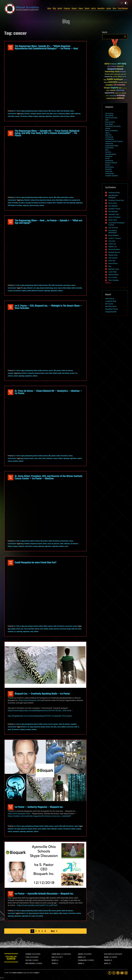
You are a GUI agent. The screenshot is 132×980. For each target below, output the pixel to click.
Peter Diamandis (65, 111)
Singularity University (113, 126)
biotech (44, 114)
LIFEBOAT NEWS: (56, 954)
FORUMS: (81, 964)
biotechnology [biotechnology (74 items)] (110, 72)
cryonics (51, 198)
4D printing (109, 116)
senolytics (15, 461)
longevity (36, 116)
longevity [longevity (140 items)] (114, 88)
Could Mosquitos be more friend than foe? (36, 563)
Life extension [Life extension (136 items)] (119, 85)
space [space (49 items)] (107, 96)
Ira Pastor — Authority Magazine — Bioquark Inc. (39, 807)
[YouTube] (122, 973)
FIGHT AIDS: (29, 960)
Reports (74, 9)
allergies (13, 629)
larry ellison (22, 203)
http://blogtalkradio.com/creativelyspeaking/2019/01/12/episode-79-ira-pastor (40, 716)
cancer (55, 114)
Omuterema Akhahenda (113, 232)
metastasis (21, 546)
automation (109, 148)
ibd (76, 629)
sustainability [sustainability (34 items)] (113, 96)
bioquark (39, 114)
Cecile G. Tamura (114, 238)
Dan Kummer (113, 228)
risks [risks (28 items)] (120, 93)
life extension (59, 285)
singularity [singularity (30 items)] (124, 93)
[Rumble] (126, 973)
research (79, 459)
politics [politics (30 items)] (108, 91)
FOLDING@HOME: (83, 960)
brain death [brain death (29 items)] (107, 74)
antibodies (27, 544)
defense (45, 626)
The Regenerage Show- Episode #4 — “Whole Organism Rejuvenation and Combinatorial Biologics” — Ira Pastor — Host (46, 47)
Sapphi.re (37, 973)
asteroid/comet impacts (114, 141)
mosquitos (11, 632)
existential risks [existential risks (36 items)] (108, 77)
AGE (22, 288)
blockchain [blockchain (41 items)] (123, 72)
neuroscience (67, 285)
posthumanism (65, 198)
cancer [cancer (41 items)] (112, 74)
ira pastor (17, 116)
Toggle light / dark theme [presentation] (126, 3)
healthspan (78, 114)
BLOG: (54, 957)
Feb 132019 (11, 563)
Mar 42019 (11, 477)
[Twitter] (114, 973)
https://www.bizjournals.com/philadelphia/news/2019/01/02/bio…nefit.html (39, 711)
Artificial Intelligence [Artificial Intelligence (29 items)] (112, 67)
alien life (108, 135)
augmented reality (112, 146)
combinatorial (61, 114)
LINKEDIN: (81, 954)
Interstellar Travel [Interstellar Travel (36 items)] (122, 82)
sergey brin (26, 206)
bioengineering (29, 111)
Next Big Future (111, 306)
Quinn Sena (113, 203)
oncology (35, 546)
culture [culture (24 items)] (122, 74)
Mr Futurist (109, 304)
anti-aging (36, 288)
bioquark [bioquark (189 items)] (112, 69)
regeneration (49, 116)
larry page (28, 203)
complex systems (112, 176)
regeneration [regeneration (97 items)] (110, 93)
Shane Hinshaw (114, 249)
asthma (18, 629)
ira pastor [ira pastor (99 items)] (109, 85)
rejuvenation (56, 116)
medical (29, 291)
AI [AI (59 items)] (110, 64)
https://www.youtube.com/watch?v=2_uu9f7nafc (37, 905)
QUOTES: (107, 964)
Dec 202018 (11, 894)
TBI (37, 916)
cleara (40, 459)
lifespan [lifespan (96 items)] (107, 88)
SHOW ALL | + (108, 283)
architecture (110, 139)
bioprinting (109, 161)
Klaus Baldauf (113, 235)
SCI (30, 916)
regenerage (42, 116)
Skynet (108, 128)
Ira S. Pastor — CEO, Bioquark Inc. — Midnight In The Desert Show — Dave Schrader (48, 307)
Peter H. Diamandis (57, 203)
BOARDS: (107, 957)
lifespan (30, 116)
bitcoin (108, 165)
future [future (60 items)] (120, 77)
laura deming (35, 203)
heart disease (66, 373)
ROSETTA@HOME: (31, 964)
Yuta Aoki (112, 241)
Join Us (93, 9)
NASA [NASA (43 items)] (120, 88)
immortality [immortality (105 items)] (113, 82)
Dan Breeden (113, 206)
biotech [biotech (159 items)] (120, 69)
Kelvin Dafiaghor (114, 217)
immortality (11, 116)
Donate (87, 9)
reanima (16, 376)
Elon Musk (109, 124)
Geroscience (110, 299)
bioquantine (43, 200)
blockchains (110, 167)
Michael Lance (114, 269)
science (72, 111)
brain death (50, 114)
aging (23, 111)
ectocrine (56, 629)
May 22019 (11, 307)
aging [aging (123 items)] (107, 64)
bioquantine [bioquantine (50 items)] (120, 66)
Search (125, 37)
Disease (51, 629)
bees (26, 626)
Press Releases (123, 9)
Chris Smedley (114, 280)
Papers (81, 9)
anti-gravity (109, 137)
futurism (54, 111)
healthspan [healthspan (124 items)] (118, 79)
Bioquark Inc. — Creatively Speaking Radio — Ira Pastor (42, 694)
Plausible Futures (112, 309)
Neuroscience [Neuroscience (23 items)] (124, 88)
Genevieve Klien (114, 193)
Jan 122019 (11, 694)
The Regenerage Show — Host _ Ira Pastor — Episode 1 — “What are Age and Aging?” (48, 222)
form (70, 200)
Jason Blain (113, 272)
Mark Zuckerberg (111, 131)
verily (32, 632)
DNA (50, 111)
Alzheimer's (27, 114)
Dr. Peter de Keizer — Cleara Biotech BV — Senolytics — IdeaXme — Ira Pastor (48, 392)
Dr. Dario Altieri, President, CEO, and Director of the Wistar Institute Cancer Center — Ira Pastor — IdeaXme (48, 477)
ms (15, 632)
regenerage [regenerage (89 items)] (120, 90)
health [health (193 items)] (110, 79)
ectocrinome (63, 629)
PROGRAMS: (107, 960)
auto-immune (25, 629)
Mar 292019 (11, 392)
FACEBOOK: (29, 954)
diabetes (68, 114)
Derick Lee (112, 244)
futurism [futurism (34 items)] (124, 77)
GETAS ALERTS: (108, 954)
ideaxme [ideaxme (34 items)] (106, 83)
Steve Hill (112, 261)
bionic (107, 158)
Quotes (109, 9)
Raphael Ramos (114, 252)
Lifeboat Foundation (17, 973)
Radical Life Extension (38, 291)
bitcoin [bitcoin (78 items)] (117, 72)
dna (52, 544)
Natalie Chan (113, 255)
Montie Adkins (114, 275)
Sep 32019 (11, 133)
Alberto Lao (112, 247)
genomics (57, 544)
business (45, 111)
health (58, 111)
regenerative (55, 546)
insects (79, 629)
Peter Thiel (66, 203)
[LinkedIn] (118, 973)
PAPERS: (54, 964)
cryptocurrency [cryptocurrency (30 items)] (117, 74)
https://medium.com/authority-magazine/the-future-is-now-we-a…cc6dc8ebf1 (39, 816)
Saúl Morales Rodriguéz (113, 196)
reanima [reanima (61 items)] (113, 90)
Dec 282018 (11, 807)
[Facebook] (110, 973)
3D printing (109, 113)
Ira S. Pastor (17, 111)
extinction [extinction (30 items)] (115, 77)
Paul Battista (113, 212)
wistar (66, 546)
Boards (60, 9)
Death (64, 288)
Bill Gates (32, 629)
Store (114, 9)
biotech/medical (38, 111)
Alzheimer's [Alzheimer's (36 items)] (114, 64)
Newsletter (101, 9)
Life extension (24, 116)
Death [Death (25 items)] (125, 74)
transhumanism (12, 114)
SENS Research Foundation (15, 206)
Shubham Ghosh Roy (116, 200)
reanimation (16, 832)
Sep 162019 (11, 48)
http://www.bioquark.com (30, 700)
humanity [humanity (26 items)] (125, 80)
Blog (54, 9)
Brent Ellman (113, 263)
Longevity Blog (111, 301)
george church (76, 200)
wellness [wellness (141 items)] (121, 98)
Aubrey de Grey (35, 200)
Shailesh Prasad (114, 209)
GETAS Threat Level (11, 958)
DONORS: (81, 957)
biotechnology (49, 288)
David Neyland (60, 200)
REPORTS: (55, 960)
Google (69, 629)
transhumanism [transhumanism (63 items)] (111, 98)
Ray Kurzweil (110, 122)
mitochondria (28, 546)
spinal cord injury (65, 116)
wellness (72, 116)
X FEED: (28, 957)
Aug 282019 (11, 222)
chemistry (37, 541)
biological (34, 114)
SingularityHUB (111, 312)
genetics (59, 371)
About (49, 9)
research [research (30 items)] (117, 93)
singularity (11, 373)
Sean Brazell (113, 258)
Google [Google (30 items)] (105, 80)
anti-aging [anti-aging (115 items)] (122, 64)
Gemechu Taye (114, 214)
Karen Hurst (113, 220)
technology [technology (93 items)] (121, 96)
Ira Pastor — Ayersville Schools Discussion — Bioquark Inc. (44, 894)
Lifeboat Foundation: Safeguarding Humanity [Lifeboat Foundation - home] (22, 9)
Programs (67, 9)
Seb (110, 266)
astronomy (109, 143)
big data (108, 152)
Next (53, 931)
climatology (110, 173)
